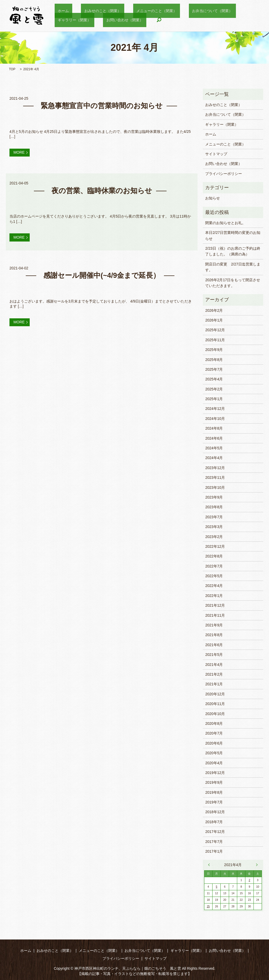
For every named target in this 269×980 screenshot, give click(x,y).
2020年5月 (214, 753)
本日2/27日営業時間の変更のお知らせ (233, 235)
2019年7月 (214, 802)
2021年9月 (214, 625)
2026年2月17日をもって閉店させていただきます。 (233, 283)
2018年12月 (215, 812)
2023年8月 (214, 507)
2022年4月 (214, 586)
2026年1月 (214, 320)
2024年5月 (214, 448)
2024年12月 (215, 409)
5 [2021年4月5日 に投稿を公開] (216, 887)
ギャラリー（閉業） (235, 11)
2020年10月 (215, 714)
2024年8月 (214, 428)
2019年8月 (214, 792)
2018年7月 (214, 822)
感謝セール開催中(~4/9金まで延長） (102, 280)
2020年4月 (214, 763)
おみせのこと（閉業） (93, 11)
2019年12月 (215, 773)
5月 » (256, 865)
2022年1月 (214, 596)
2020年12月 (215, 694)
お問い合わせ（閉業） (73, 19)
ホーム (60, 11)
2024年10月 (215, 419)
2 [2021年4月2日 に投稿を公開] (250, 880)
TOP (12, 69)
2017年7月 (214, 842)
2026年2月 (214, 310)
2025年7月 (214, 369)
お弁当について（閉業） (189, 11)
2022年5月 (214, 576)
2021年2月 (214, 674)
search (104, 20)
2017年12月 (215, 832)
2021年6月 (214, 645)
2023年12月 (215, 468)
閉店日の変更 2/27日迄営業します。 (233, 267)
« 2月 (210, 865)
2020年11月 (215, 704)
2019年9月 (214, 782)
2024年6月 (214, 438)
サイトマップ (216, 154)
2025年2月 (214, 389)
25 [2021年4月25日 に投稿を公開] (208, 906)
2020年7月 (214, 733)
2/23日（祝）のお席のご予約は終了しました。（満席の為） (233, 251)
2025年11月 (215, 340)
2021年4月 (214, 665)
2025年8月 (214, 360)
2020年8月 (214, 723)
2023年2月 (214, 537)
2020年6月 (214, 743)
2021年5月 (214, 655)
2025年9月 (214, 350)
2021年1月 (214, 684)
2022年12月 (215, 546)
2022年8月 (214, 556)
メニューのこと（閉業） (140, 11)
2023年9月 (214, 497)
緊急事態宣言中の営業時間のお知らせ (102, 106)
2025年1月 (214, 399)
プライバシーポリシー (224, 174)
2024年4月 (214, 458)
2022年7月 (214, 566)
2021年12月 (215, 605)
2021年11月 (215, 615)
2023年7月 (214, 517)
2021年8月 (214, 635)
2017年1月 (214, 851)
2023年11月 (215, 478)
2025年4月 (214, 379)
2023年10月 (215, 488)
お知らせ (213, 198)
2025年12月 (215, 330)
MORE (22, 153)
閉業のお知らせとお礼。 (225, 223)
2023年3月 (214, 527)
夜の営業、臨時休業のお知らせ (102, 193)
